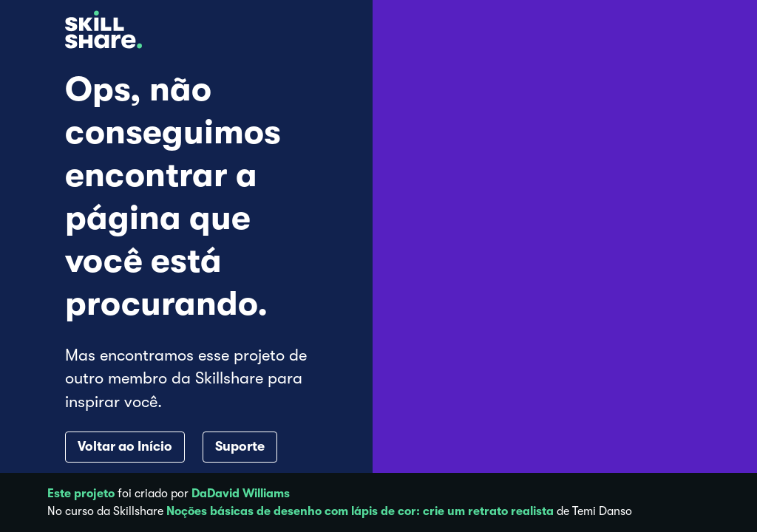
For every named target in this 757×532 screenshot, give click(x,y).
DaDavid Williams (241, 494)
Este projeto (81, 494)
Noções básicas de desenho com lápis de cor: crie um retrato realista (360, 511)
